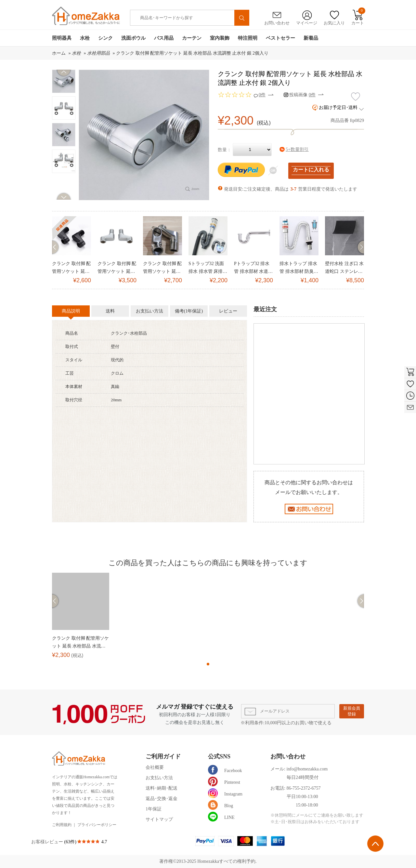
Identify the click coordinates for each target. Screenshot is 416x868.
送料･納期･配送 (162, 788)
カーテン (192, 38)
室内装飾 (220, 38)
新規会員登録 (352, 711)
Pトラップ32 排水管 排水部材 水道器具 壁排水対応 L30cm (253, 268)
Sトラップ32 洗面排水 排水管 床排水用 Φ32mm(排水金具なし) (208, 268)
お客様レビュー (48, 842)
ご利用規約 (62, 825)
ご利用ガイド (163, 756)
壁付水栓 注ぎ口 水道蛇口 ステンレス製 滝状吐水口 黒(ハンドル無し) (344, 268)
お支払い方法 (159, 778)
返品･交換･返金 (162, 799)
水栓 (85, 38)
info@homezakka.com (307, 769)
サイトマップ (159, 819)
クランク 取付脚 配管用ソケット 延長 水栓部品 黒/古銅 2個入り (71, 268)
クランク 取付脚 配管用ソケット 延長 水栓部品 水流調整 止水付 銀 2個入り (192, 53)
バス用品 (164, 38)
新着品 (311, 38)
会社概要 (155, 767)
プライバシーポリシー (97, 825)
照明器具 (62, 38)
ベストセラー (280, 38)
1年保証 (154, 809)
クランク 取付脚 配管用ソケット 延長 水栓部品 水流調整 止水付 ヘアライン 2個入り (162, 268)
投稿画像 (302, 95)
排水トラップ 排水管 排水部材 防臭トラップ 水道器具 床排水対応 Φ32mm (299, 268)
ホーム (59, 53)
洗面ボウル (133, 38)
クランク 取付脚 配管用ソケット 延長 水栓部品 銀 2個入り (117, 268)
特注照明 (248, 38)
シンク (105, 38)
